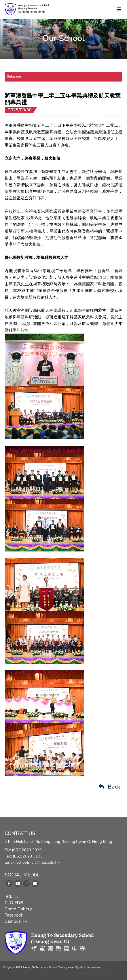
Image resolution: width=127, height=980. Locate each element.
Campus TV (16, 921)
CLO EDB (14, 903)
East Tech (108, 974)
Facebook (14, 915)
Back (109, 787)
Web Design (88, 974)
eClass (11, 897)
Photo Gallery (18, 909)
